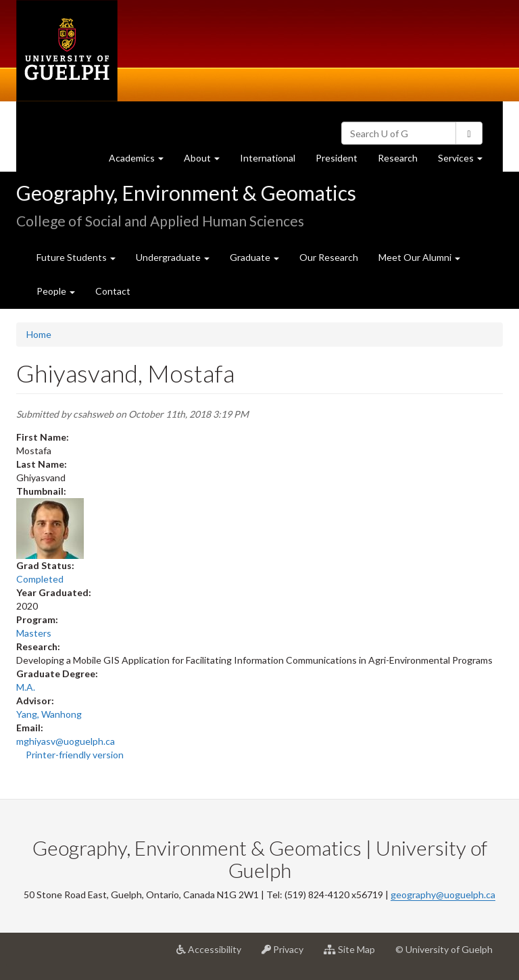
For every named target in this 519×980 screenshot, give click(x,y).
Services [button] (465, 161)
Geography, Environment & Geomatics (186, 193)
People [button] (56, 291)
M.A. (26, 687)
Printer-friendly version (75, 755)
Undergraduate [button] (173, 257)
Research (403, 161)
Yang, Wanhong (49, 714)
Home (39, 334)
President (337, 158)
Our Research (329, 257)
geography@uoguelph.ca (443, 895)
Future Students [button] (76, 257)
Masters (34, 633)
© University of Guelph (444, 949)
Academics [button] (141, 161)
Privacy (288, 954)
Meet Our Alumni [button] (419, 257)
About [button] (207, 161)
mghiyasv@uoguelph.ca (66, 741)
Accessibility (214, 954)
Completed (40, 579)
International (268, 158)
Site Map (354, 954)
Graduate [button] (254, 257)
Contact (113, 291)
